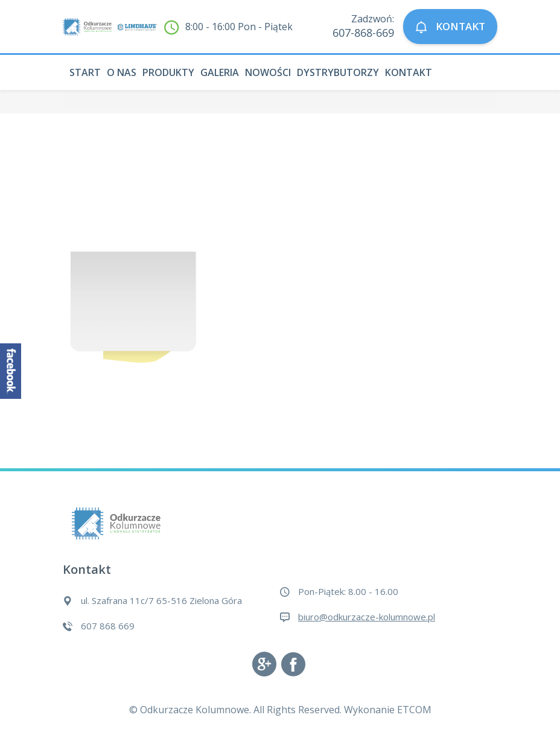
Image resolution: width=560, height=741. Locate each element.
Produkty (168, 72)
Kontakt (409, 72)
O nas (122, 72)
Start (85, 72)
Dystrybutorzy (338, 72)
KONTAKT (450, 27)
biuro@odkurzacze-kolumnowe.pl (367, 617)
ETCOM (414, 710)
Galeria (220, 72)
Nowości (268, 72)
